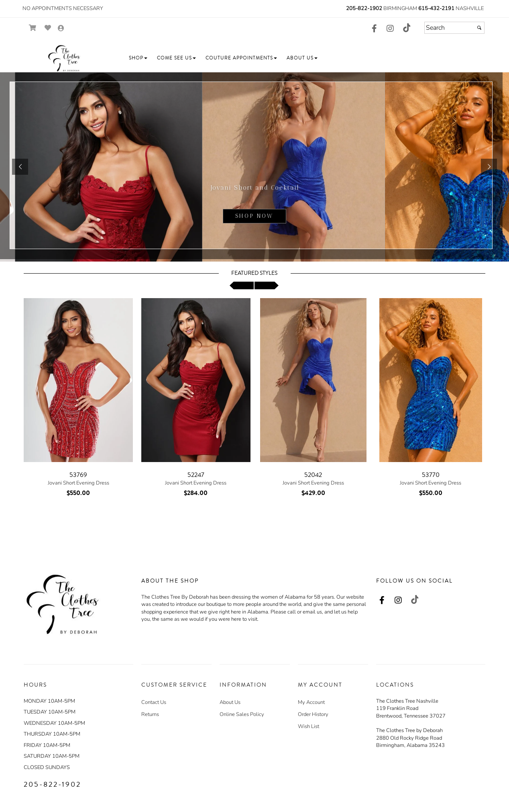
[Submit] (479, 28)
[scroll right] (267, 285)
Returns (150, 714)
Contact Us (154, 702)
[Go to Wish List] (48, 28)
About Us (230, 702)
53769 (78, 475)
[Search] (454, 28)
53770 (431, 475)
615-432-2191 (436, 8)
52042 (313, 475)
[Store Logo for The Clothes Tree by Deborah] (64, 58)
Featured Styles (254, 273)
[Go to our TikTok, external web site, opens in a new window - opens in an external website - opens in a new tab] (406, 28)
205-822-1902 (364, 8)
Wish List (308, 726)
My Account (311, 702)
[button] (138, 58)
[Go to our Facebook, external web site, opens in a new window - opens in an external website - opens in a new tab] (374, 29)
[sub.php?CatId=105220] (254, 167)
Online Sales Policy (242, 714)
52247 (196, 475)
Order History (313, 714)
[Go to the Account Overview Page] (61, 29)
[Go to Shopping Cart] (33, 28)
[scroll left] (242, 285)
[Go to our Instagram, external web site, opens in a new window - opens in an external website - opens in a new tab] (390, 29)
